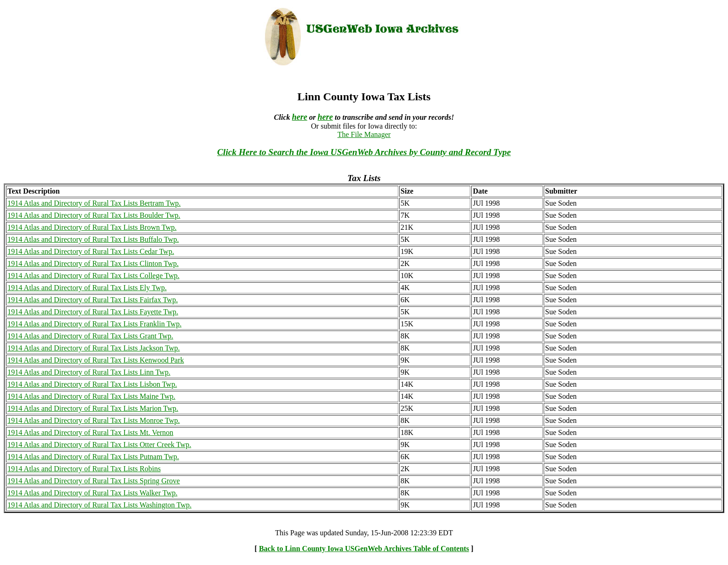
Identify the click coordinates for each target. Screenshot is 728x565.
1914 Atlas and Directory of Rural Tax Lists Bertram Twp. (94, 203)
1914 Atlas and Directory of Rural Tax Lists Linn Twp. (89, 372)
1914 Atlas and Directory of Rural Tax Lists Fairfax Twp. (93, 300)
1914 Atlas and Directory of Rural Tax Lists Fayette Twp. (93, 312)
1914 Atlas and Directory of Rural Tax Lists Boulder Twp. (94, 215)
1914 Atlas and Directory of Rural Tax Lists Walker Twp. (92, 493)
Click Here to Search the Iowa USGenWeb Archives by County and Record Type (364, 152)
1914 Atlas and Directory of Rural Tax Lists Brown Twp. (92, 227)
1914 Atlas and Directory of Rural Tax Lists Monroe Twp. (94, 420)
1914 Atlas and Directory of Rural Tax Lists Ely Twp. (87, 288)
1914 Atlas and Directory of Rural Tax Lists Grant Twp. (90, 336)
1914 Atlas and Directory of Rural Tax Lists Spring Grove (94, 481)
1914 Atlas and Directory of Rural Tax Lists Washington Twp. (99, 505)
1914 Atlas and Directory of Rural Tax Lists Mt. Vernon (90, 432)
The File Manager (364, 134)
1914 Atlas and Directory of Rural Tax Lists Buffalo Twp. (93, 239)
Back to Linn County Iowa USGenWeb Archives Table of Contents (364, 549)
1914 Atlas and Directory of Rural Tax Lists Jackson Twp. (94, 348)
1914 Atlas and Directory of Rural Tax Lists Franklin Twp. (94, 324)
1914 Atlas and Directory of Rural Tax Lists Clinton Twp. (93, 263)
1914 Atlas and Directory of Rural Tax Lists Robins (84, 469)
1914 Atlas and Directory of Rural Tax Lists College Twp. (93, 276)
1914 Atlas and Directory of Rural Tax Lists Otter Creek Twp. (99, 445)
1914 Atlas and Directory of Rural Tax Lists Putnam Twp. (93, 457)
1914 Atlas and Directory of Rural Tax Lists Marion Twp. (93, 408)
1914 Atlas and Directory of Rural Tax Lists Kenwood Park (96, 360)
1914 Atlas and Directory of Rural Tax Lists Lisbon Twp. (92, 384)
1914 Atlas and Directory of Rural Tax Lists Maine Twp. (91, 396)
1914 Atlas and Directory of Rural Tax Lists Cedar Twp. (91, 251)
